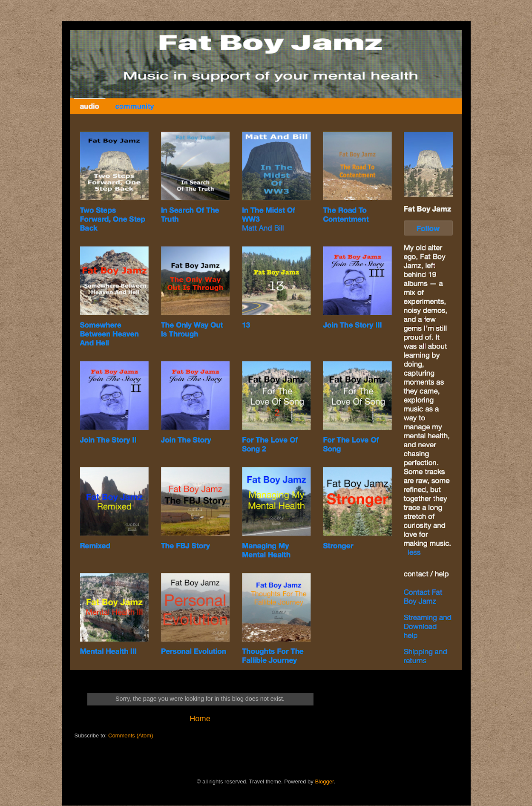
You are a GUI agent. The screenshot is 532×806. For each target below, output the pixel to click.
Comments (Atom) (131, 735)
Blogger (324, 782)
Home (200, 719)
